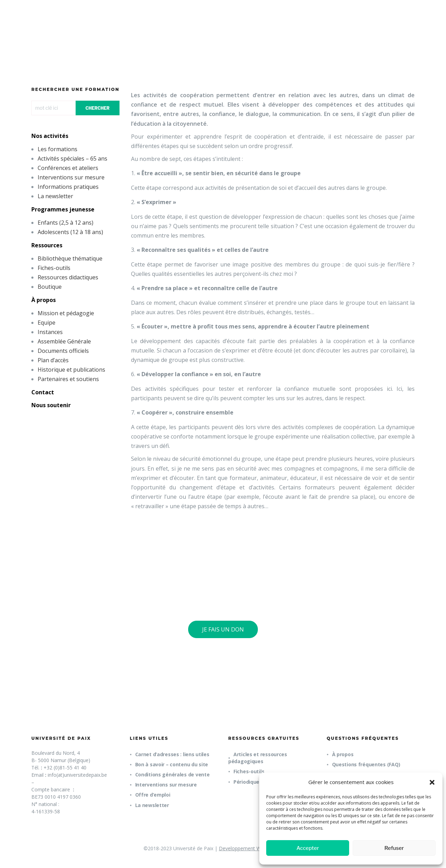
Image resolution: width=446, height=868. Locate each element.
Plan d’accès (53, 360)
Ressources (47, 245)
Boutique (50, 287)
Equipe (47, 323)
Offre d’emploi (153, 795)
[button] (432, 782)
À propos (44, 300)
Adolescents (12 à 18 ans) (70, 232)
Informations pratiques (68, 187)
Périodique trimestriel (260, 782)
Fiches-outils (54, 268)
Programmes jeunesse (63, 209)
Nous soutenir (51, 405)
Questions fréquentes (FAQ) (366, 764)
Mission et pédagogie (66, 313)
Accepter (308, 848)
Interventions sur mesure (71, 177)
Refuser (394, 848)
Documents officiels (63, 351)
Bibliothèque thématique (70, 258)
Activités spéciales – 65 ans (72, 158)
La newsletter (55, 196)
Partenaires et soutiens (68, 379)
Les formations (57, 149)
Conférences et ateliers (68, 168)
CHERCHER (97, 108)
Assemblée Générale (64, 341)
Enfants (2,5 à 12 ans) (66, 223)
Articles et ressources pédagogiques (258, 758)
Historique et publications (71, 370)
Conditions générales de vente (172, 774)
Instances (50, 332)
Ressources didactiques (68, 277)
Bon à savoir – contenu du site (172, 764)
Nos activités (50, 136)
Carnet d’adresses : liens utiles (172, 754)
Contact (43, 392)
